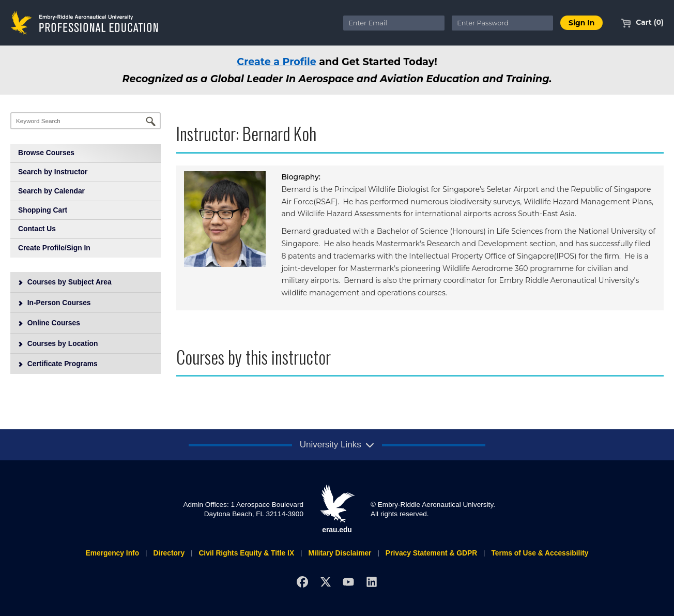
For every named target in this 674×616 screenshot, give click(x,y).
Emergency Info (112, 553)
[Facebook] (302, 582)
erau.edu (337, 509)
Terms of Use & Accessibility (540, 553)
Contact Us (37, 229)
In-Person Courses (54, 303)
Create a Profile (277, 62)
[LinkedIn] (372, 582)
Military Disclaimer (340, 553)
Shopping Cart (43, 210)
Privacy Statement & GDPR (431, 553)
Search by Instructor (53, 172)
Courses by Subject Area (65, 282)
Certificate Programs (58, 364)
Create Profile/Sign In (54, 248)
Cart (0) (642, 22)
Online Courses (49, 323)
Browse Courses (46, 153)
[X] (325, 582)
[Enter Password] (502, 23)
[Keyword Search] (86, 121)
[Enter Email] (394, 23)
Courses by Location (58, 343)
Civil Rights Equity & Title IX (246, 553)
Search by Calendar (51, 191)
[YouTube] (349, 582)
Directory (169, 553)
